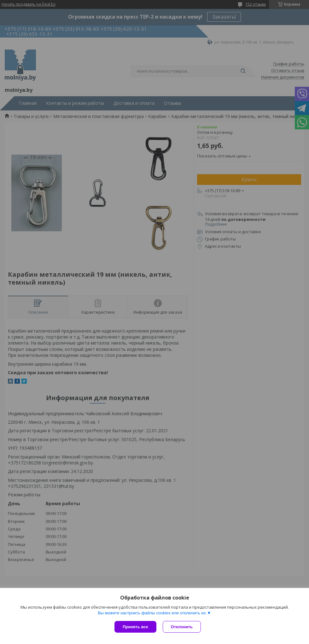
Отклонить (182, 627)
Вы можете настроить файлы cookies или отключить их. (152, 613)
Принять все (135, 627)
